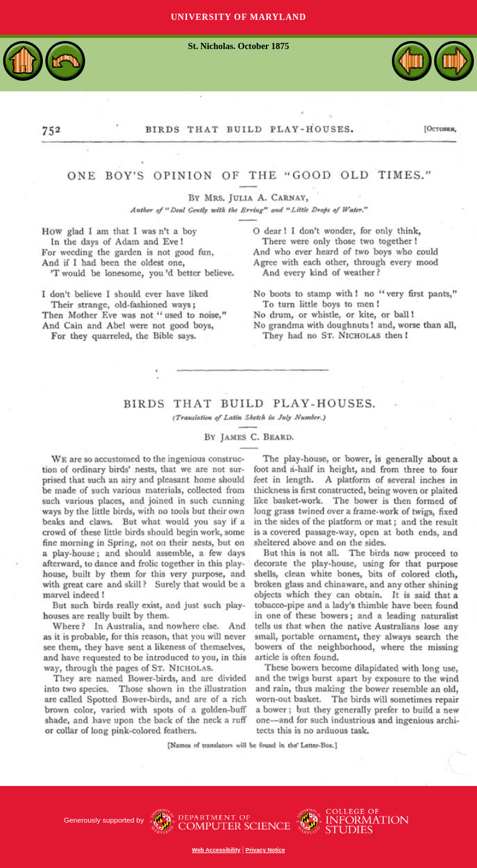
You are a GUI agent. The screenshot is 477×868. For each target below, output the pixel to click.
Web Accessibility (216, 850)
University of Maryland (238, 17)
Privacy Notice (265, 850)
